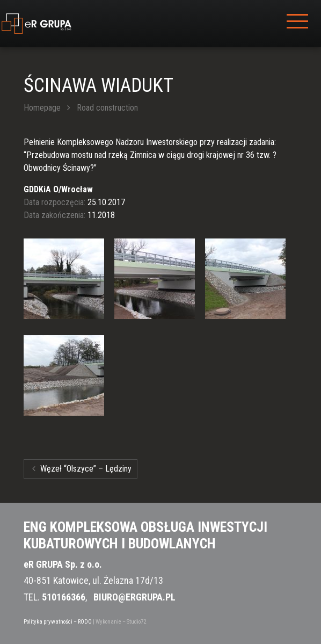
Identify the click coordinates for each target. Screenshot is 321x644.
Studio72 (136, 622)
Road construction (107, 108)
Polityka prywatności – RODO (58, 622)
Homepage (42, 108)
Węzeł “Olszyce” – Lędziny (82, 469)
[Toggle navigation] (297, 24)
